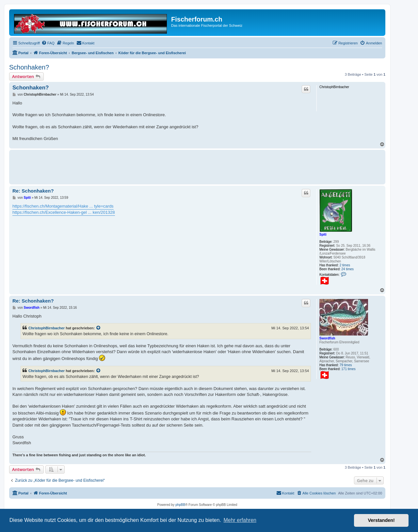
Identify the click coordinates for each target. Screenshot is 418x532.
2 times (345, 265)
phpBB (180, 505)
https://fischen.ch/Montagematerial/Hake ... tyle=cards (63, 206)
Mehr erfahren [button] (240, 520)
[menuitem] (48, 43)
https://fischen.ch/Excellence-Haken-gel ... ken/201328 (64, 212)
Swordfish (327, 338)
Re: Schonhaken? (33, 191)
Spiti (323, 235)
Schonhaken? (29, 67)
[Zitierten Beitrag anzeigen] (99, 328)
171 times (348, 369)
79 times (346, 365)
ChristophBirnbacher (47, 328)
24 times (347, 269)
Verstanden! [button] (381, 520)
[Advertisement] (131, 166)
